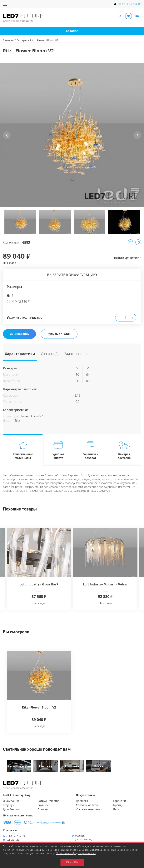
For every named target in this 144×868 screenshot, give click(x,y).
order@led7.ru (14, 840)
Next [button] (137, 138)
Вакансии (44, 805)
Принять (72, 862)
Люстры (22, 40)
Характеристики (20, 353)
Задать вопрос (74, 353)
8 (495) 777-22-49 (15, 836)
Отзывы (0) (48, 353)
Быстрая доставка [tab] (124, 450)
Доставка (82, 801)
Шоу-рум (9, 805)
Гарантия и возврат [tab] (91, 450)
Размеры (14, 287)
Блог (116, 809)
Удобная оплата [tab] (58, 450)
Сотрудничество (48, 801)
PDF (131, 242)
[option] (72, 135)
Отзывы (43, 809)
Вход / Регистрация (129, 4)
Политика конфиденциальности (76, 853)
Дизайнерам (11, 809)
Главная (8, 40)
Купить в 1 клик (59, 334)
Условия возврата (88, 809)
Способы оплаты (87, 805)
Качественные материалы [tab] (23, 450)
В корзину (19, 334)
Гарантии (120, 801)
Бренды (118, 805)
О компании (11, 801)
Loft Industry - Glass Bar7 (39, 584)
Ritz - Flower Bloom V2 (39, 707)
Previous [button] (7, 138)
